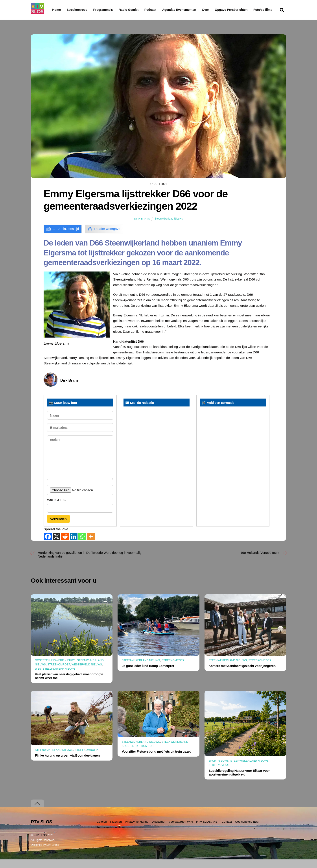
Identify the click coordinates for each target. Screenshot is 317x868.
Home (53, 10)
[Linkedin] (74, 545)
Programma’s (111, 10)
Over (217, 10)
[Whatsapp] (82, 545)
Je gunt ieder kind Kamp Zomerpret (148, 674)
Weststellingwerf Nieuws (55, 677)
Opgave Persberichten (247, 10)
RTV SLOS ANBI (207, 830)
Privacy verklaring (137, 830)
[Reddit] (65, 545)
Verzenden (58, 527)
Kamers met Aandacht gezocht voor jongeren (242, 674)
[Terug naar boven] (37, 812)
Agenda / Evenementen (190, 10)
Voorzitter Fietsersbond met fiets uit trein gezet (156, 760)
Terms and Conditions (111, 836)
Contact (227, 830)
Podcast (162, 10)
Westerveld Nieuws (87, 673)
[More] (91, 545)
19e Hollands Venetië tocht (260, 561)
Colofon (102, 830)
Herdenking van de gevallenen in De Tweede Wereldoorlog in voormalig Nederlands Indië (90, 563)
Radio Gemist (140, 10)
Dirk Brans (142, 227)
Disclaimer (159, 830)
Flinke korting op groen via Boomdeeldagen (67, 764)
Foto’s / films (63, 18)
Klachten (116, 830)
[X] (56, 545)
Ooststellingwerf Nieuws (55, 669)
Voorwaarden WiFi (181, 830)
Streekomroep (78, 10)
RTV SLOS (40, 844)
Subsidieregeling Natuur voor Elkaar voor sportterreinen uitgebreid (239, 781)
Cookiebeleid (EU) (247, 830)
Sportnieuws (219, 769)
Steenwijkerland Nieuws (169, 227)
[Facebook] (48, 545)
